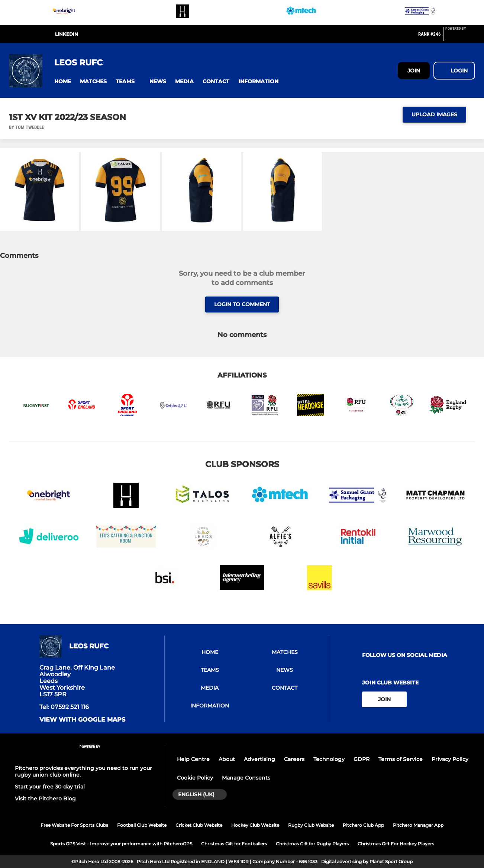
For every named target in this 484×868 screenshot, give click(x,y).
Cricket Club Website (199, 825)
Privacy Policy (450, 759)
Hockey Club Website (255, 825)
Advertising (259, 759)
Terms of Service (401, 759)
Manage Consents (246, 778)
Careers (294, 759)
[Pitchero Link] (460, 37)
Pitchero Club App (363, 825)
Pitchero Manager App (418, 825)
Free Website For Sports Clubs (74, 825)
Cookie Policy (195, 778)
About (227, 759)
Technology (329, 759)
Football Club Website (142, 825)
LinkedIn (67, 34)
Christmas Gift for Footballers (234, 844)
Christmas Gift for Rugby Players (312, 844)
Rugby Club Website (311, 825)
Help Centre (193, 759)
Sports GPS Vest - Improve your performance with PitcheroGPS (121, 844)
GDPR (362, 759)
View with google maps (82, 720)
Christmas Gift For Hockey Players (396, 844)
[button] (63, 82)
